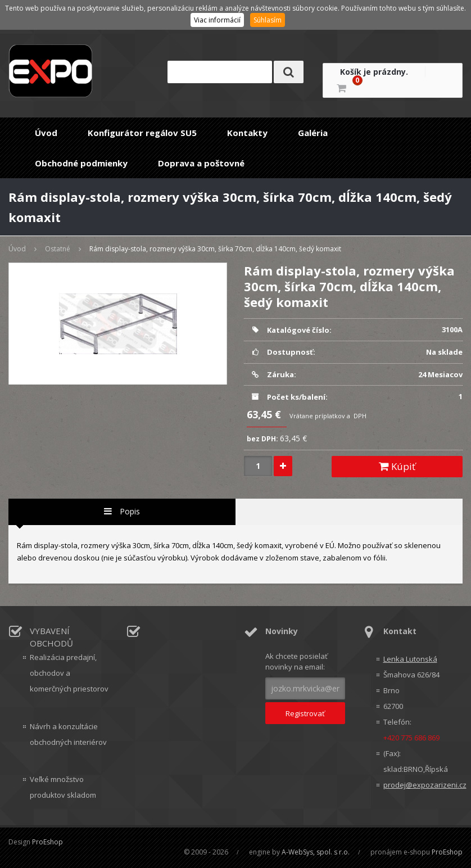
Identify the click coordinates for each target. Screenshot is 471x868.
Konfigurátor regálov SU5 (142, 133)
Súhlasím (268, 20)
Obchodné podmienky (81, 163)
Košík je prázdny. (374, 72)
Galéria (313, 133)
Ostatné (58, 249)
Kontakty (247, 133)
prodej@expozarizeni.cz (423, 785)
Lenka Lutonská (410, 659)
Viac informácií (217, 20)
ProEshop (47, 842)
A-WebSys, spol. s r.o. (316, 852)
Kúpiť (397, 466)
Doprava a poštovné (201, 163)
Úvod (46, 133)
